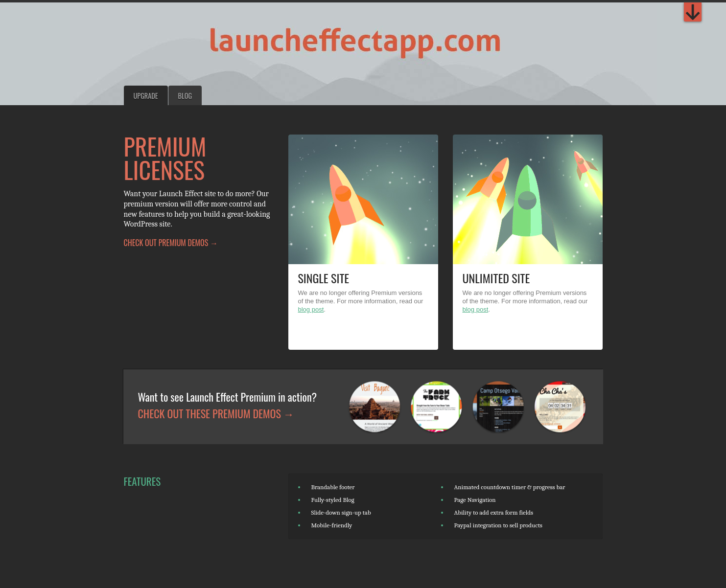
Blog (185, 96)
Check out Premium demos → (171, 243)
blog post (311, 309)
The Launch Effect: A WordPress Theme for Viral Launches (294, 44)
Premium (693, 12)
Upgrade (146, 96)
